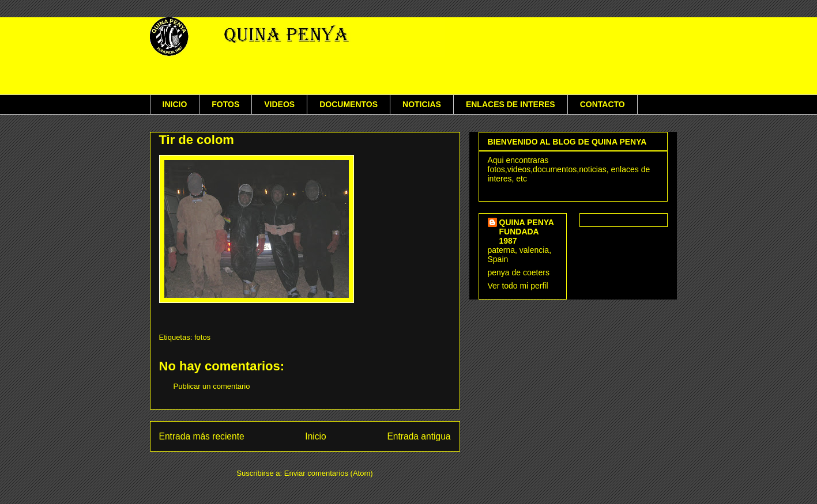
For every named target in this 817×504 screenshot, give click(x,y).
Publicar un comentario (212, 386)
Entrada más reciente (202, 436)
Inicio (315, 436)
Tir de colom (197, 140)
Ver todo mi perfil (518, 286)
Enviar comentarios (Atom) (329, 473)
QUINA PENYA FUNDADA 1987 (527, 232)
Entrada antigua (419, 436)
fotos (202, 337)
